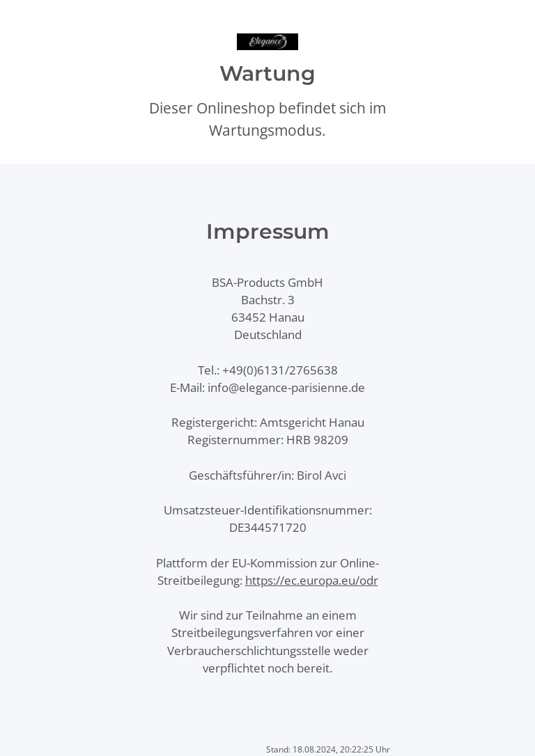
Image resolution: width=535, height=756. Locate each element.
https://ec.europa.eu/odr (312, 580)
